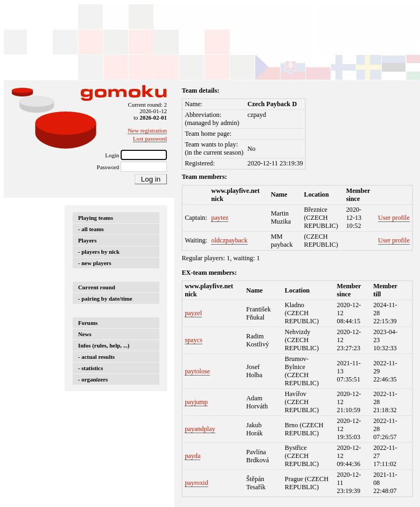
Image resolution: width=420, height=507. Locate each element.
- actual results (96, 357)
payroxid (197, 483)
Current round (97, 287)
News (85, 334)
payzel (193, 313)
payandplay (200, 429)
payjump (196, 402)
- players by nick (99, 252)
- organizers (93, 379)
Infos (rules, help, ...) (104, 345)
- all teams (91, 229)
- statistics (90, 368)
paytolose (197, 371)
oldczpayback (229, 240)
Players (87, 240)
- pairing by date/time (105, 298)
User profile (394, 218)
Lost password (150, 138)
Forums (88, 323)
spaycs (194, 340)
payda (192, 456)
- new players (95, 263)
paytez (220, 218)
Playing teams (96, 218)
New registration (147, 130)
